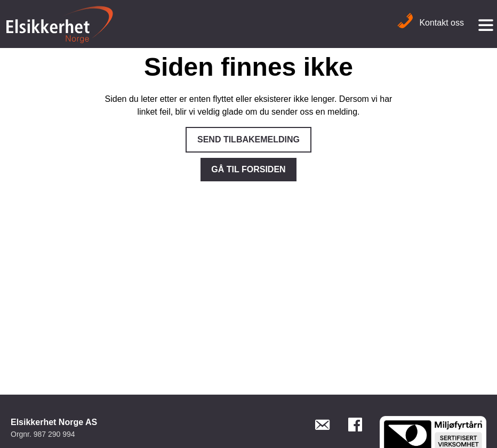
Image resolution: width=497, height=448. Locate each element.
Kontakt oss (430, 23)
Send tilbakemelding (248, 139)
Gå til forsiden (248, 169)
